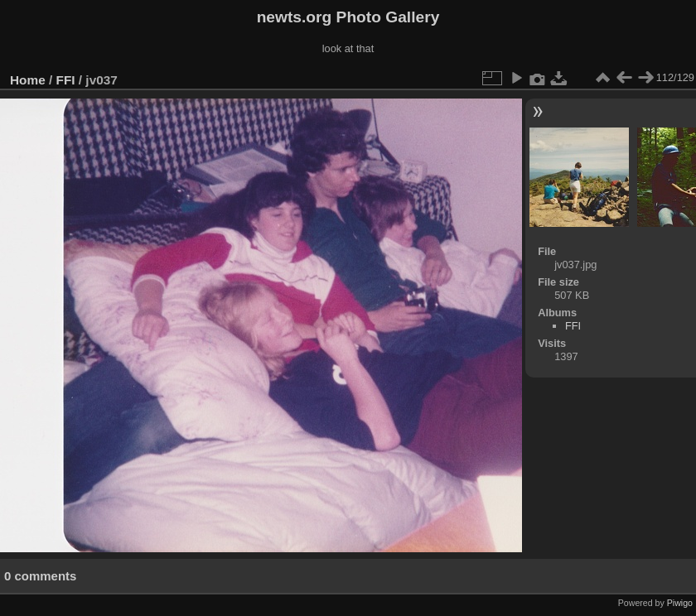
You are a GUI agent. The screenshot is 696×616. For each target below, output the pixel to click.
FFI (66, 80)
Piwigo (680, 603)
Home (28, 80)
